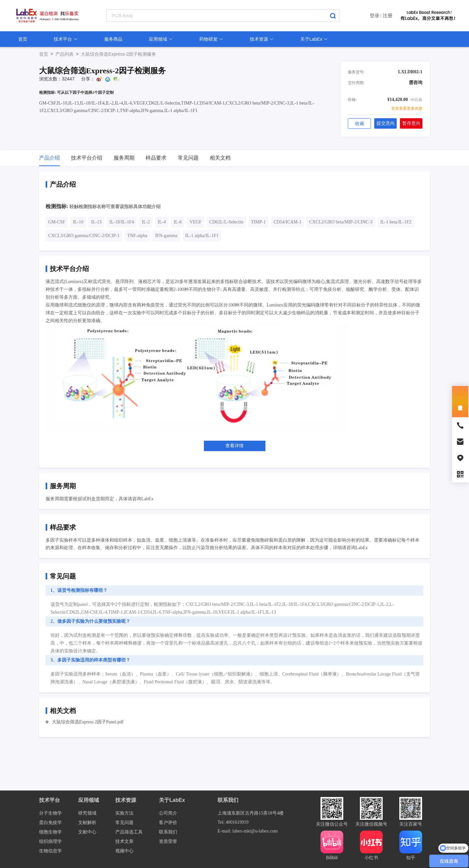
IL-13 (96, 222)
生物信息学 (50, 851)
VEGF (196, 222)
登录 (375, 15)
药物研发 (211, 39)
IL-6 (178, 222)
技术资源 (262, 39)
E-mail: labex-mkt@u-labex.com (248, 831)
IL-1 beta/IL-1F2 (396, 222)
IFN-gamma (166, 236)
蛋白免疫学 (50, 823)
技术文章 (124, 841)
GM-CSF (57, 222)
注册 (388, 15)
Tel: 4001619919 (233, 822)
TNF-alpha (137, 236)
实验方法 (124, 813)
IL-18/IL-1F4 (122, 222)
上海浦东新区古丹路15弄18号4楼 (251, 813)
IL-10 (78, 222)
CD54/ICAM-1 (288, 222)
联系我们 (168, 832)
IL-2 (146, 222)
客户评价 (168, 823)
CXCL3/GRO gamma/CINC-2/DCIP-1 (84, 236)
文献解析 (87, 823)
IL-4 (162, 222)
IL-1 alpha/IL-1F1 (202, 236)
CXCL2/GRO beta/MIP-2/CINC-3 (341, 222)
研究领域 (87, 813)
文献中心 (87, 832)
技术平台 (66, 39)
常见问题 (124, 823)
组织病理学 (50, 841)
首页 (23, 39)
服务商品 (113, 39)
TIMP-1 (258, 222)
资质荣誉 (168, 841)
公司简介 (168, 813)
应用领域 (161, 39)
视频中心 (124, 851)
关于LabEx (314, 39)
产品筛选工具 (129, 832)
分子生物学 (50, 813)
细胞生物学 (50, 832)
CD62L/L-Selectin (226, 222)
